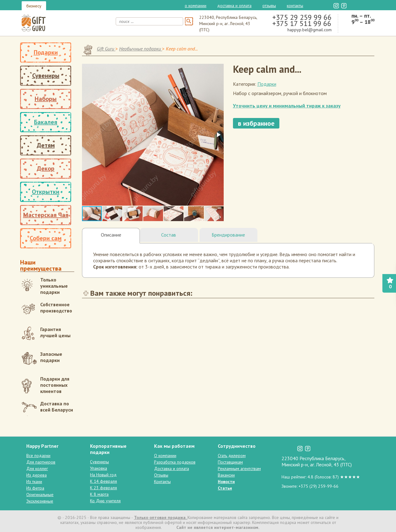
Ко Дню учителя (105, 501)
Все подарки (38, 456)
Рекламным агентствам (239, 469)
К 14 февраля (103, 481)
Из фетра (35, 488)
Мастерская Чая (46, 215)
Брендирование (228, 235)
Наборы (46, 99)
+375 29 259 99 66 (302, 17)
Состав (169, 235)
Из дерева (37, 475)
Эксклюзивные (40, 501)
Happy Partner (42, 446)
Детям (46, 145)
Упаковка (99, 468)
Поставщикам (230, 462)
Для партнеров (41, 462)
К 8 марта (99, 494)
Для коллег (37, 469)
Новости (226, 482)
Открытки (46, 192)
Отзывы (269, 6)
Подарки (46, 52)
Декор (46, 168)
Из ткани (34, 482)
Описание (111, 235)
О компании (196, 6)
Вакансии (226, 475)
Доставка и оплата (234, 6)
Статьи (225, 488)
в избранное (256, 123)
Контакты (295, 6)
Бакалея (46, 122)
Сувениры (46, 76)
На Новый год (103, 475)
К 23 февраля (103, 488)
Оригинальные (40, 495)
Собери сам (46, 238)
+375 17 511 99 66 (302, 23)
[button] (218, 135)
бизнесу (34, 6)
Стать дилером (232, 456)
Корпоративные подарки (108, 449)
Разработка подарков (175, 462)
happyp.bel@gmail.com (310, 30)
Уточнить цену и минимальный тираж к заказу (287, 106)
